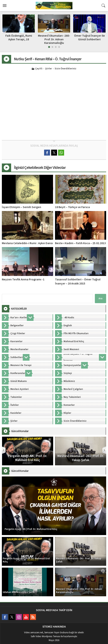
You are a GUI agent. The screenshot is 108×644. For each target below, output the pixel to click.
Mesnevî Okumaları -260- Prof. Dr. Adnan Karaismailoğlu (89, 39)
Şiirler (49, 69)
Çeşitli (39, 69)
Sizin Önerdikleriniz (65, 69)
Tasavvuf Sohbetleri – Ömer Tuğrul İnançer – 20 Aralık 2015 (78, 281)
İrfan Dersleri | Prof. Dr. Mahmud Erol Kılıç (19, 37)
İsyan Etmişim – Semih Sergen (21, 207)
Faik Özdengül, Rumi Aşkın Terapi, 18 (54, 37)
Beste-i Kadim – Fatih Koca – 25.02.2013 (80, 243)
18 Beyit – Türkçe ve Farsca (72, 207)
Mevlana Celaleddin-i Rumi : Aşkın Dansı (27, 243)
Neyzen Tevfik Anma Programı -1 (23, 279)
